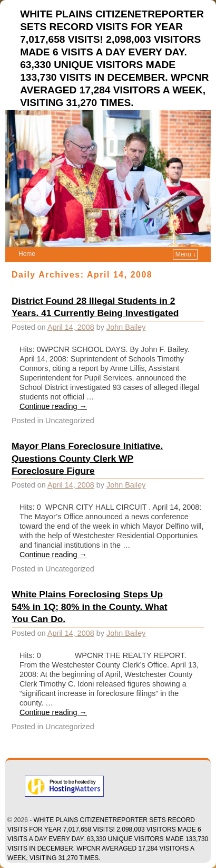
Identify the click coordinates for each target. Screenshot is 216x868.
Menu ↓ (186, 254)
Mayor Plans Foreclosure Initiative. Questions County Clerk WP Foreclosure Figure (87, 459)
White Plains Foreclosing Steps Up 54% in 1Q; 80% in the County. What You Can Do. (90, 607)
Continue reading (53, 406)
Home (27, 254)
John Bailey (126, 327)
